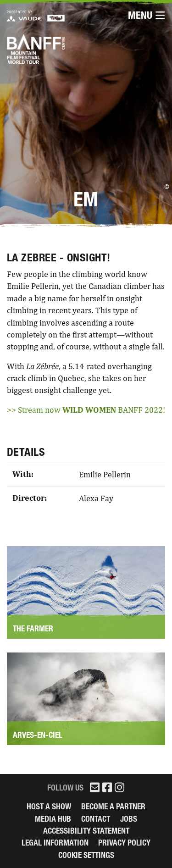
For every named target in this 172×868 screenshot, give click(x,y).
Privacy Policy (124, 843)
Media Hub (53, 819)
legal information (55, 843)
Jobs (129, 819)
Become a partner (113, 806)
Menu (147, 16)
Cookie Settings (86, 855)
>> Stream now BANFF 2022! (86, 410)
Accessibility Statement (86, 831)
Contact (96, 819)
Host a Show (49, 806)
